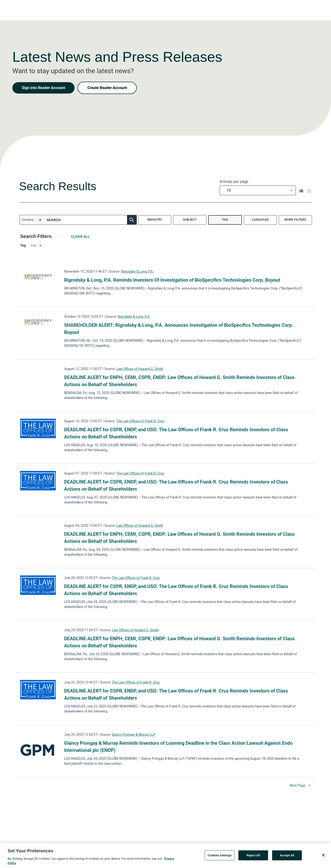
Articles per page (234, 182)
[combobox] (258, 190)
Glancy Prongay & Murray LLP (134, 735)
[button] (36, 245)
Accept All (287, 857)
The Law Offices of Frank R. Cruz (140, 421)
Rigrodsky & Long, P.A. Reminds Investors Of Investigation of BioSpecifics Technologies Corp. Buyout (172, 280)
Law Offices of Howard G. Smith (140, 369)
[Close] (323, 857)
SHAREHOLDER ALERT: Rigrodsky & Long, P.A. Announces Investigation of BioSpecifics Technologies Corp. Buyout (179, 329)
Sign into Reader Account (43, 88)
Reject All (253, 857)
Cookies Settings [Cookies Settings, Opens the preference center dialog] (220, 857)
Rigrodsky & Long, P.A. (137, 271)
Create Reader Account (107, 88)
